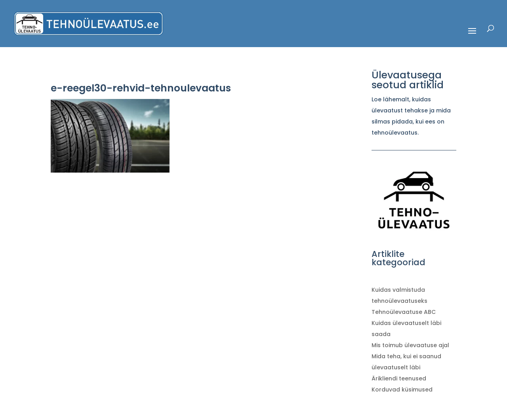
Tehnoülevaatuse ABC (404, 312)
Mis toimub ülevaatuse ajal (410, 345)
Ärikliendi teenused (399, 378)
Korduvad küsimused (402, 390)
